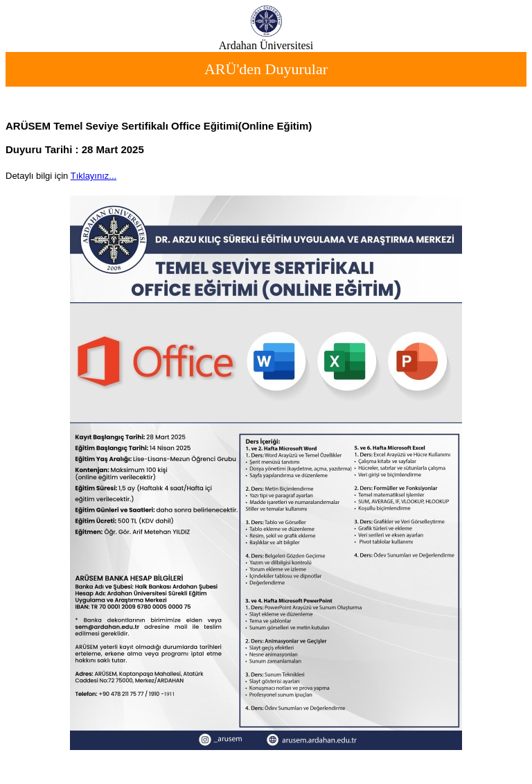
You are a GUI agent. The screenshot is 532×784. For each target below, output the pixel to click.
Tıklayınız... (94, 176)
